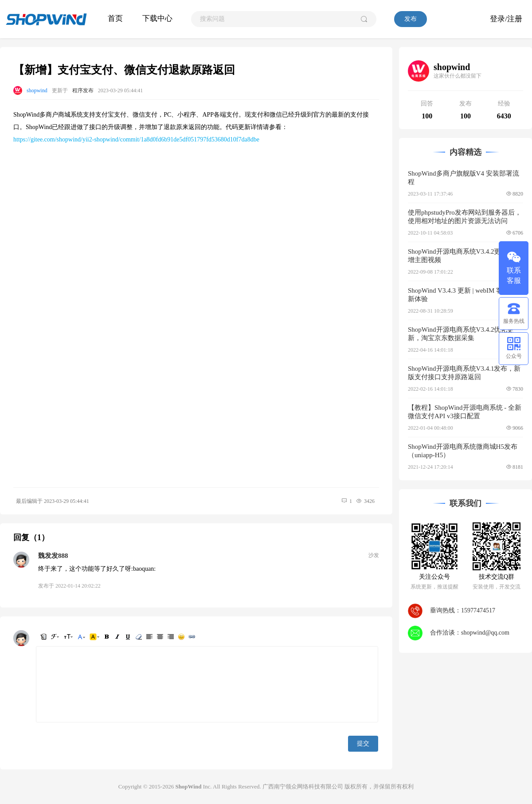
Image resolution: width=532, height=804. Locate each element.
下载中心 (157, 18)
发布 (411, 19)
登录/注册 (506, 19)
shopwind (37, 90)
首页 (115, 18)
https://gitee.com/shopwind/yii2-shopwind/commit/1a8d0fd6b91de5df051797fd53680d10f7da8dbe (136, 139)
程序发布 (83, 90)
